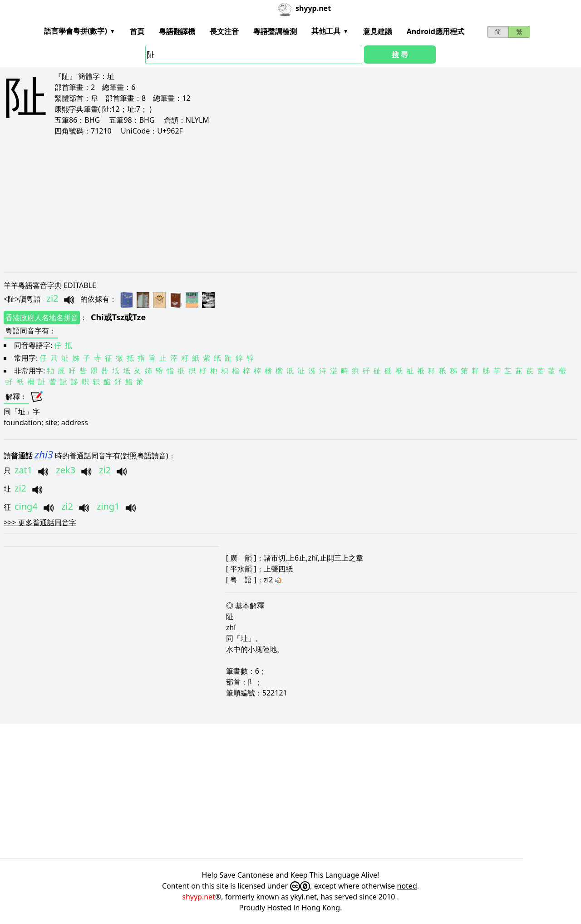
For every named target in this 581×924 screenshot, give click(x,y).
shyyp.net (199, 897)
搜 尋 (400, 55)
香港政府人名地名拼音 (42, 318)
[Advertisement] (276, 204)
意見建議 (378, 31)
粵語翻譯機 (177, 31)
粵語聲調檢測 (275, 31)
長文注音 (224, 31)
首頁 (137, 31)
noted (407, 886)
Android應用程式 (436, 31)
